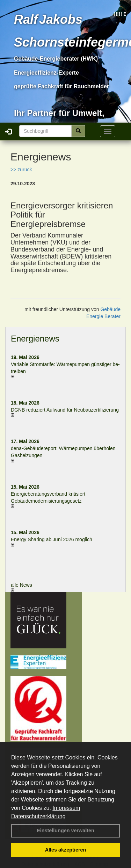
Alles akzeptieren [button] (66, 850)
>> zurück (21, 170)
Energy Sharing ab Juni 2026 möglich (52, 539)
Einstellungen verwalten (65, 831)
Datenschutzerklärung (38, 816)
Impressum (66, 808)
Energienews (35, 339)
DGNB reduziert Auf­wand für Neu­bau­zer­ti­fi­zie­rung (65, 410)
